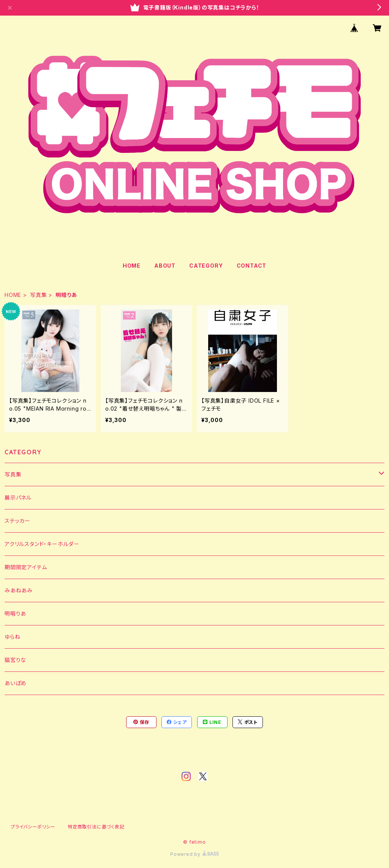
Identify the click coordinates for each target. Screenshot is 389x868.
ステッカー (17, 521)
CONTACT (252, 266)
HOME (132, 266)
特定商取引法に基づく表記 (96, 827)
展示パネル (18, 497)
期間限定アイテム (26, 567)
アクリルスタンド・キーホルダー (42, 544)
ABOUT (165, 266)
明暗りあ (15, 613)
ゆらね (12, 637)
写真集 (38, 295)
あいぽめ (16, 683)
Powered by (194, 854)
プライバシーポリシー (33, 827)
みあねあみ (19, 590)
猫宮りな (15, 660)
